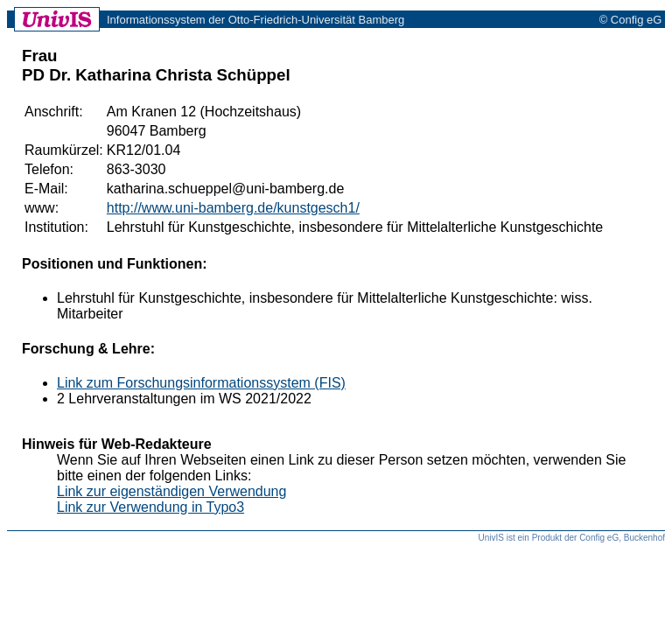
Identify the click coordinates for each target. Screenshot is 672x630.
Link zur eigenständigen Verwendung (171, 491)
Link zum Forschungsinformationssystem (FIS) (201, 383)
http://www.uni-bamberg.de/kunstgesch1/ (233, 208)
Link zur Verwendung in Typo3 (150, 507)
